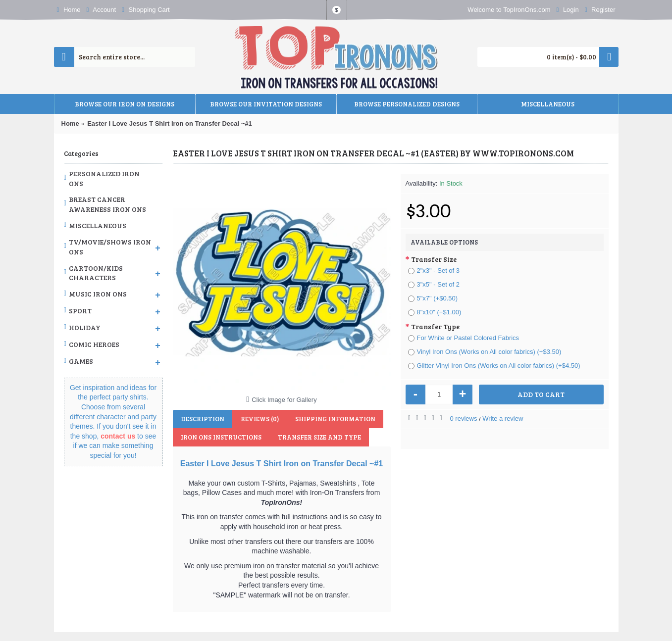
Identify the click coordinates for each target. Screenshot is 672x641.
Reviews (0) (258, 419)
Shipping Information (332, 419)
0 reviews (464, 419)
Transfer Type (435, 326)
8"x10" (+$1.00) (435, 312)
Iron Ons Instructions (221, 437)
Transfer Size (434, 259)
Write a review (503, 419)
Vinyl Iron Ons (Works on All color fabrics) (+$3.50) (485, 352)
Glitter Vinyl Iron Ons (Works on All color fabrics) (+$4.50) (494, 366)
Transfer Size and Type (317, 437)
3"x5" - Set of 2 (434, 284)
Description (202, 419)
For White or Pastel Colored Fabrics (464, 338)
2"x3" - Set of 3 (434, 271)
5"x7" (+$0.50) (433, 298)
